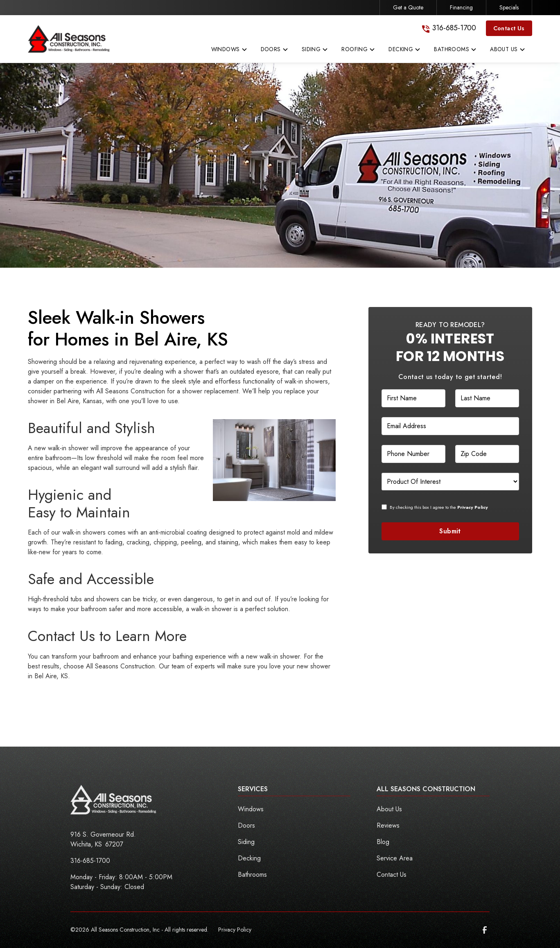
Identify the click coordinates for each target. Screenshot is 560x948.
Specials (509, 7)
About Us (389, 809)
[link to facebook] (485, 930)
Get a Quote (408, 7)
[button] (229, 51)
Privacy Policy (235, 930)
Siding (246, 842)
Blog (383, 842)
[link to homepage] (69, 39)
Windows (251, 809)
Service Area (395, 858)
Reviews (388, 825)
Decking (249, 858)
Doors (246, 825)
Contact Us (509, 28)
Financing (461, 7)
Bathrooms (252, 875)
